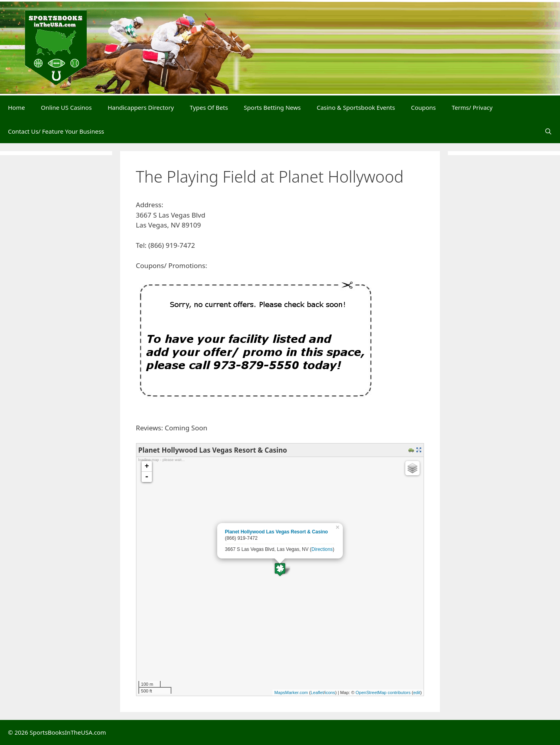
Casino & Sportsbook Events (356, 107)
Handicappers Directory (141, 107)
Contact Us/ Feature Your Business (56, 131)
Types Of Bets (209, 107)
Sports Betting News (272, 107)
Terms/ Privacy (472, 107)
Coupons (423, 107)
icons (330, 692)
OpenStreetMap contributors (383, 692)
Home (17, 107)
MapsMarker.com (291, 692)
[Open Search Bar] (548, 131)
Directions (322, 549)
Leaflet (317, 692)
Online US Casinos (66, 107)
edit (417, 692)
